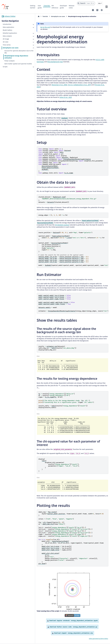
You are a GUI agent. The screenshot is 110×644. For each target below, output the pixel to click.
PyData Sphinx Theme (97, 639)
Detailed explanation (10, 33)
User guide (40, 7)
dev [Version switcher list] (99, 3)
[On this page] (106, 7)
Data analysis (7, 36)
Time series (7, 45)
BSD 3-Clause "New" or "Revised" (49, 639)
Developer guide (63, 7)
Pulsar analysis (9, 61)
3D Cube (5, 42)
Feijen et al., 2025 (35, 93)
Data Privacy (14, 641)
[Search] (86, 3)
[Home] (31, 16)
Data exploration (8, 27)
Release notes (72, 7)
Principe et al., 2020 (57, 83)
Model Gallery (7, 30)
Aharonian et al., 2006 (94, 81)
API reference (55, 7)
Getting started (33, 7)
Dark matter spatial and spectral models (12, 65)
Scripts (5, 69)
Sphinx (102, 636)
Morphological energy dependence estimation (13, 57)
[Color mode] (93, 10)
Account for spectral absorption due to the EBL (15, 52)
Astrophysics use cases (11, 48)
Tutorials (47, 6)
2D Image (6, 39)
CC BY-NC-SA (17, 637)
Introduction (7, 24)
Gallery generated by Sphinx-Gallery (98, 626)
